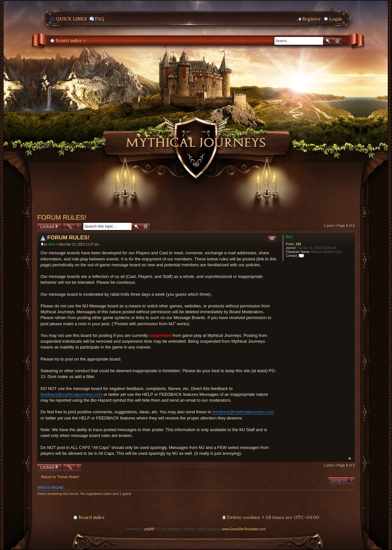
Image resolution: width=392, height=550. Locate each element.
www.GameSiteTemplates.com (244, 529)
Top (350, 458)
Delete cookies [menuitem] (243, 517)
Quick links (71, 19)
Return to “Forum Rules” (60, 477)
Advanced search (337, 41)
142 (298, 244)
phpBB (149, 529)
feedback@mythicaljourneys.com (71, 394)
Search (328, 41)
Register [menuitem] (312, 19)
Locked (47, 226)
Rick (289, 237)
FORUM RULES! (62, 217)
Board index (69, 40)
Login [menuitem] (335, 19)
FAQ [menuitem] (99, 19)
